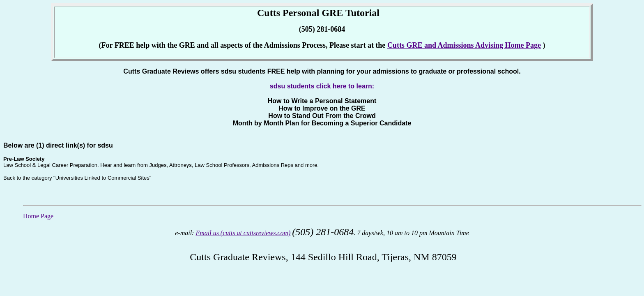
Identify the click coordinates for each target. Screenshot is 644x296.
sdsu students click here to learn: (322, 86)
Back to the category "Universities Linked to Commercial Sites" (77, 178)
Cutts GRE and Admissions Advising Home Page (464, 45)
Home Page (38, 216)
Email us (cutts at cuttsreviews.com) (243, 233)
